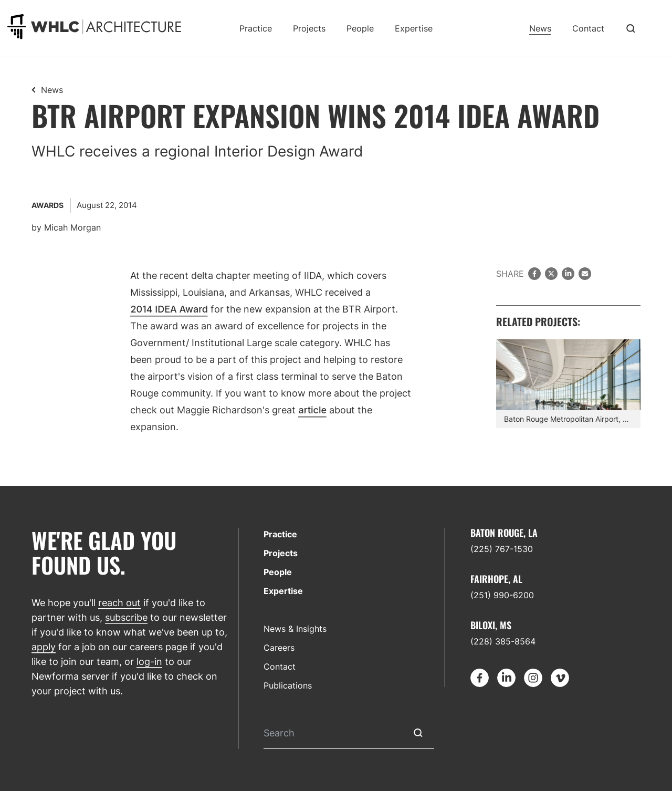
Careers (279, 648)
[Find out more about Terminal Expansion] (568, 383)
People (360, 28)
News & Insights (295, 629)
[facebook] (534, 274)
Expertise (414, 28)
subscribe (126, 617)
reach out (119, 603)
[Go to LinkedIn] (506, 678)
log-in (149, 662)
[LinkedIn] (568, 274)
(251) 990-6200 (502, 595)
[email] (585, 274)
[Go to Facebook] (480, 678)
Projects (309, 28)
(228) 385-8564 (503, 641)
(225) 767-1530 (502, 549)
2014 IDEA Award (169, 309)
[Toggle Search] (631, 28)
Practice (256, 28)
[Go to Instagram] (533, 678)
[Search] (333, 733)
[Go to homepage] (94, 27)
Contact (588, 28)
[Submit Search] (418, 733)
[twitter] (551, 274)
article (312, 410)
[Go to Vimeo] (560, 678)
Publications (288, 685)
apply (44, 647)
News (540, 28)
